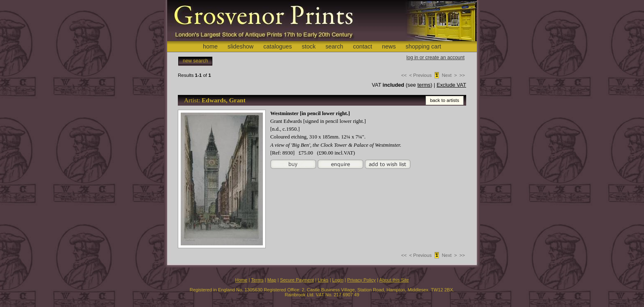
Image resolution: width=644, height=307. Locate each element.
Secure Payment (297, 280)
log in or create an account (436, 58)
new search (195, 61)
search (334, 46)
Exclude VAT (451, 85)
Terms (257, 280)
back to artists (445, 100)
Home (241, 280)
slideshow (240, 46)
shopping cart (423, 46)
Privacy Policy (361, 280)
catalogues (278, 46)
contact (363, 46)
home (210, 46)
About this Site (394, 280)
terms (424, 85)
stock (309, 46)
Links (323, 280)
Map (272, 280)
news (389, 46)
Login (338, 280)
